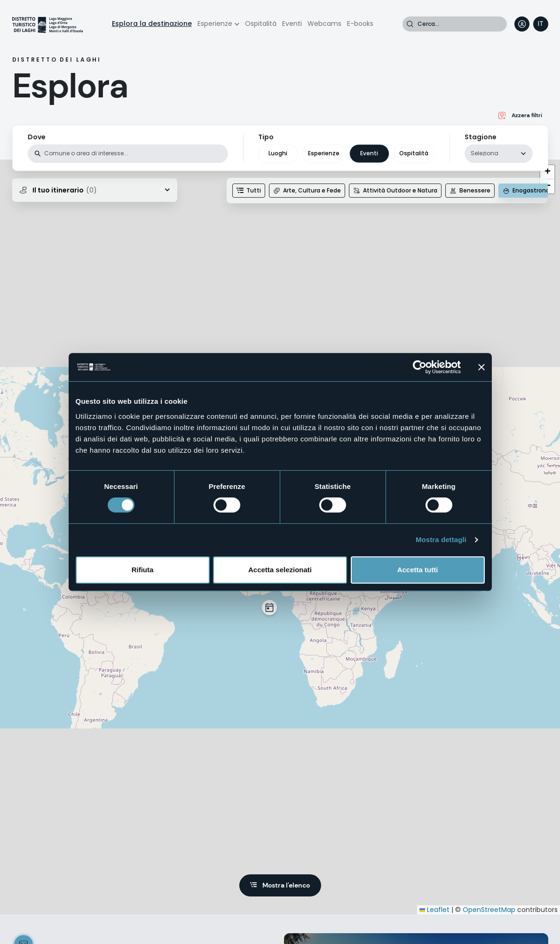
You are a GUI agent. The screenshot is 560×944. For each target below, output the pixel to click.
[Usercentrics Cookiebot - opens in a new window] (420, 367)
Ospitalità (261, 24)
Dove (37, 137)
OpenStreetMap (489, 910)
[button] (269, 608)
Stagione (481, 137)
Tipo (266, 137)
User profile (522, 24)
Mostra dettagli (441, 540)
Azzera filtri (527, 116)
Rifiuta (143, 570)
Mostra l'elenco (286, 885)
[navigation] (541, 24)
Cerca (410, 24)
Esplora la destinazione (152, 24)
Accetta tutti (418, 570)
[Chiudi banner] (481, 367)
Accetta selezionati (280, 570)
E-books (360, 24)
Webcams (324, 24)
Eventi (292, 24)
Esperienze (215, 24)
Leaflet (434, 910)
